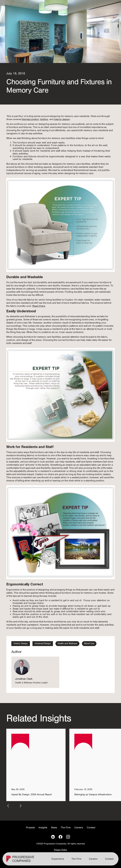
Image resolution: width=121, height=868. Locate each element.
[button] (8, 806)
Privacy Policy (61, 850)
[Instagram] (68, 837)
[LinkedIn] (53, 837)
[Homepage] (21, 860)
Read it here (39, 306)
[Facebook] (60, 837)
